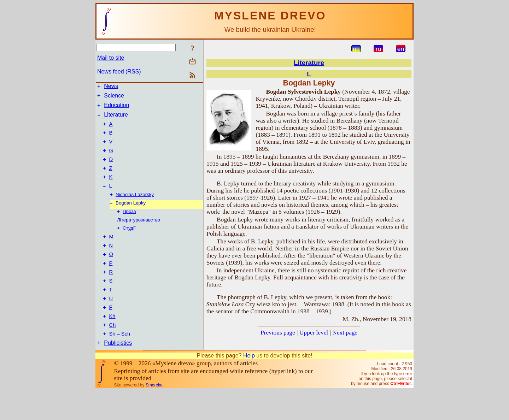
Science (114, 98)
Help (249, 385)
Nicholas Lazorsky (135, 208)
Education (116, 108)
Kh (112, 342)
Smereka (154, 414)
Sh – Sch (120, 362)
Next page (345, 333)
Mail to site (111, 58)
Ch (113, 352)
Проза (129, 226)
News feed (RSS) (119, 72)
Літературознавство (139, 235)
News (111, 87)
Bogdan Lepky (131, 217)
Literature (116, 119)
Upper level (314, 333)
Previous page (278, 333)
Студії (129, 244)
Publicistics (118, 372)
